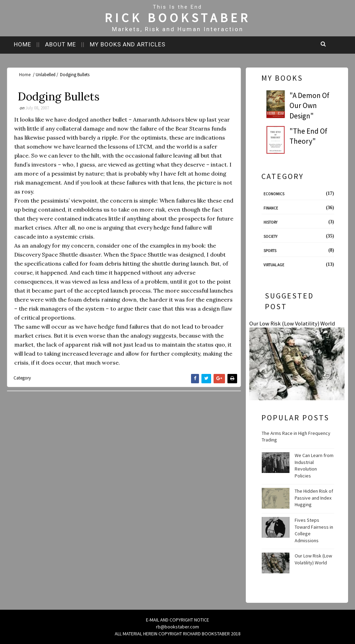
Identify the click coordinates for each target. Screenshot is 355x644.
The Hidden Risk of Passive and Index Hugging (314, 498)
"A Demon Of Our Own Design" (309, 106)
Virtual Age (274, 265)
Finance (271, 208)
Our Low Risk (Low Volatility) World (292, 323)
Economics (274, 194)
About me (60, 44)
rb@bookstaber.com (177, 627)
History (270, 222)
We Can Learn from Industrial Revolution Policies (314, 466)
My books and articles (128, 44)
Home (23, 44)
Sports (270, 251)
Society (270, 236)
